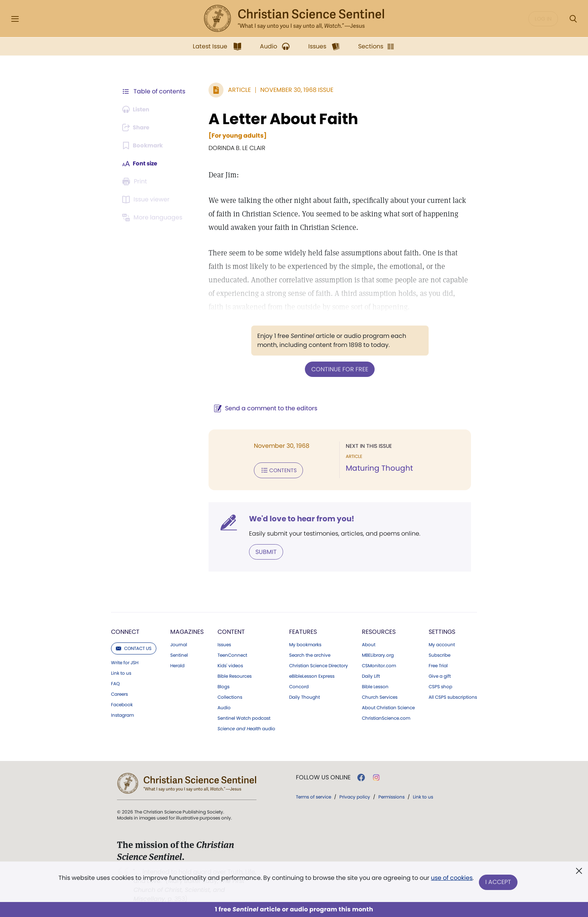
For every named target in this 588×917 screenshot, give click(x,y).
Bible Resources (235, 675)
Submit (262, 550)
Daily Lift (371, 675)
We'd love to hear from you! (298, 518)
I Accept (499, 882)
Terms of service (313, 795)
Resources (379, 630)
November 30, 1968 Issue (293, 90)
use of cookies (451, 879)
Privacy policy (355, 795)
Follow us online (323, 776)
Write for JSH (125, 661)
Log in (543, 19)
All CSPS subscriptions (453, 696)
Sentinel (179, 654)
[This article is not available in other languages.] (153, 218)
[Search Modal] (573, 19)
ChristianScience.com (386, 717)
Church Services (380, 696)
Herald (177, 664)
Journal (179, 643)
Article (236, 90)
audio (246, 727)
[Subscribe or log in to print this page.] (136, 182)
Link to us (121, 672)
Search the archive (310, 654)
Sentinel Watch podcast (244, 717)
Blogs (223, 685)
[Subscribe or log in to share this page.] (138, 128)
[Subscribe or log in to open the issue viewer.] (147, 200)
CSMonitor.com (379, 664)
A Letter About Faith (280, 119)
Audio (224, 706)
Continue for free (338, 369)
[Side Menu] (15, 19)
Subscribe (439, 654)
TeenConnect (232, 654)
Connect (125, 630)
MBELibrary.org (378, 654)
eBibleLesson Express (312, 675)
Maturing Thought (377, 468)
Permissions (391, 795)
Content (231, 630)
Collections (230, 696)
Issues (224, 643)
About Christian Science (388, 706)
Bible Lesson (375, 685)
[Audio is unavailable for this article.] (137, 110)
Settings (442, 630)
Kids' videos (230, 664)
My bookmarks (305, 643)
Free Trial (438, 664)
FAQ (115, 682)
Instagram (122, 714)
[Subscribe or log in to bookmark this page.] (144, 146)
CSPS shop (440, 685)
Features (303, 630)
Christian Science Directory (319, 664)
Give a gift (440, 675)
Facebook (122, 703)
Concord (299, 685)
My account (442, 643)
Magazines (187, 630)
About (369, 643)
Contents (275, 470)
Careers (119, 693)
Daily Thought (304, 696)
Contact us (134, 647)
